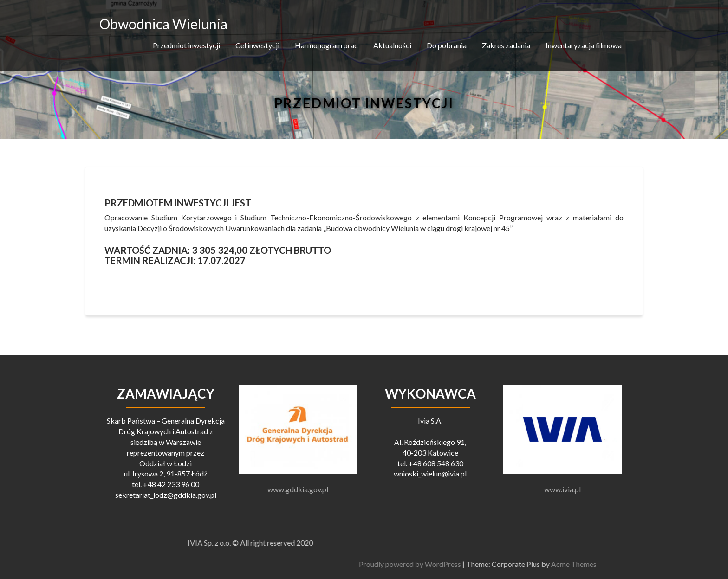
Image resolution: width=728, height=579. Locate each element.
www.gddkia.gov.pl (298, 489)
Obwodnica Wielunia (163, 24)
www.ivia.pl (562, 489)
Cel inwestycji (257, 45)
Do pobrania (447, 45)
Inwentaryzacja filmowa (584, 45)
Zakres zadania (506, 45)
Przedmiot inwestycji (186, 45)
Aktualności (392, 45)
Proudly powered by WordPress (554, 564)
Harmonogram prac (326, 45)
